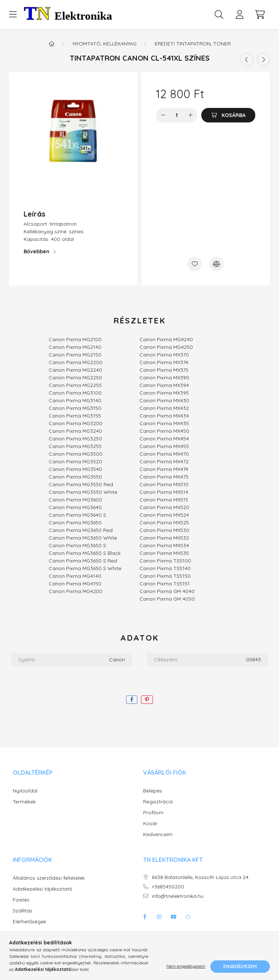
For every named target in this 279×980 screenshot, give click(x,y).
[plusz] (190, 115)
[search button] (219, 15)
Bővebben (37, 251)
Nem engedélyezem (186, 966)
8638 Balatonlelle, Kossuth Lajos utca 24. (201, 877)
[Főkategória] (52, 44)
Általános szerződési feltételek (49, 878)
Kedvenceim (158, 834)
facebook (145, 917)
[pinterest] (147, 700)
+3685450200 (168, 887)
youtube (174, 917)
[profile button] (239, 15)
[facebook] (132, 700)
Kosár (150, 824)
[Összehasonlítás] (217, 264)
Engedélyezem (240, 966)
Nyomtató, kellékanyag (105, 44)
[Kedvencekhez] (195, 264)
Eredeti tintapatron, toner (193, 44)
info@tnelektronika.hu (178, 896)
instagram (159, 917)
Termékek (24, 802)
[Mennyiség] (177, 115)
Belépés (153, 791)
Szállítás (23, 911)
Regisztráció (158, 802)
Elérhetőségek (29, 922)
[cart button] (260, 15)
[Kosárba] (228, 115)
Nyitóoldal (25, 791)
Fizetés (21, 900)
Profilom (153, 813)
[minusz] (163, 115)
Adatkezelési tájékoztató (43, 889)
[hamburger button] (13, 15)
